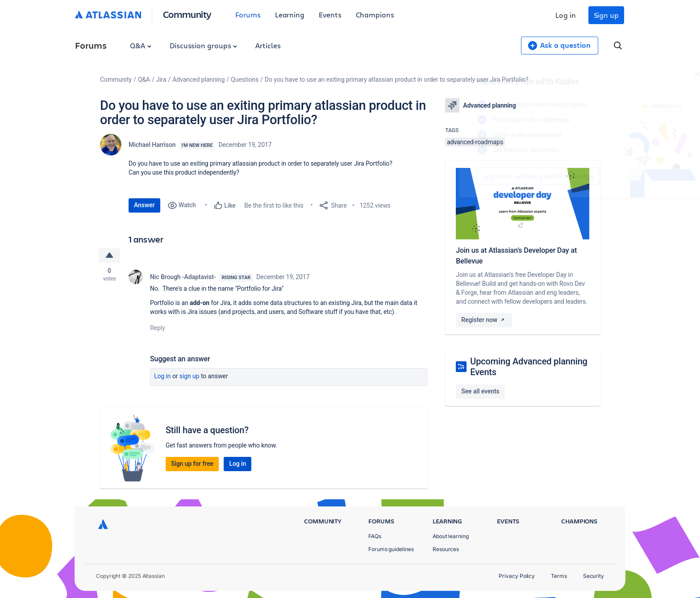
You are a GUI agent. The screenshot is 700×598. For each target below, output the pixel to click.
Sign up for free (192, 464)
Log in (566, 15)
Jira (161, 79)
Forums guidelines (391, 549)
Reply (158, 328)
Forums (248, 15)
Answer (144, 205)
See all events (480, 391)
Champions (375, 15)
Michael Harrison (152, 145)
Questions (245, 79)
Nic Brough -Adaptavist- (183, 277)
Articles (268, 45)
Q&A (141, 45)
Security (594, 576)
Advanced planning (198, 79)
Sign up (606, 15)
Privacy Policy (517, 576)
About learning (451, 536)
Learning (290, 15)
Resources (446, 549)
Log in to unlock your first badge (455, 176)
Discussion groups (204, 45)
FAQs (375, 536)
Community (187, 14)
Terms (559, 576)
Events (330, 15)
